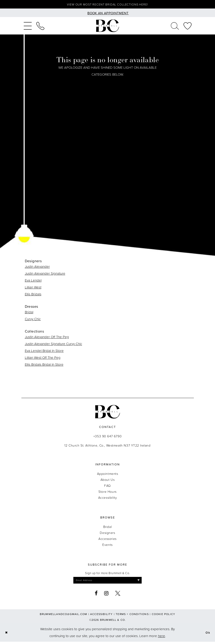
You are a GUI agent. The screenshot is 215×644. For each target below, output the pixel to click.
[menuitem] (28, 27)
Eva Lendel (33, 281)
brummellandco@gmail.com (64, 616)
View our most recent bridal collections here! (107, 5)
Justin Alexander (37, 268)
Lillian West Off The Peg (43, 359)
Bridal (29, 313)
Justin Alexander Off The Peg (47, 338)
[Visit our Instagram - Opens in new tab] (106, 596)
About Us (108, 481)
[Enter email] (108, 582)
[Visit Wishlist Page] (188, 27)
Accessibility (108, 499)
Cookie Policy (164, 616)
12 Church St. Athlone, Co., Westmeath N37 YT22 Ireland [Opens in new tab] (107, 446)
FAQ (107, 487)
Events (107, 546)
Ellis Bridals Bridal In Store (44, 366)
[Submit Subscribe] (144, 582)
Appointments (108, 475)
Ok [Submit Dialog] (207, 635)
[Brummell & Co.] (108, 27)
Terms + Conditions (132, 616)
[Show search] (175, 27)
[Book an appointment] (107, 14)
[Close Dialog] (7, 635)
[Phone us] (40, 27)
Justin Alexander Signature (45, 275)
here (162, 638)
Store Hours (107, 493)
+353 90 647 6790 (107, 437)
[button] (28, 27)
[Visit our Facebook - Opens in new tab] (96, 596)
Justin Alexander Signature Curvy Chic (53, 345)
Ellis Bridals (33, 295)
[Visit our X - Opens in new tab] (118, 596)
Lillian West (33, 288)
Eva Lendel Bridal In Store (44, 352)
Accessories (107, 540)
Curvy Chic (33, 320)
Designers (107, 534)
